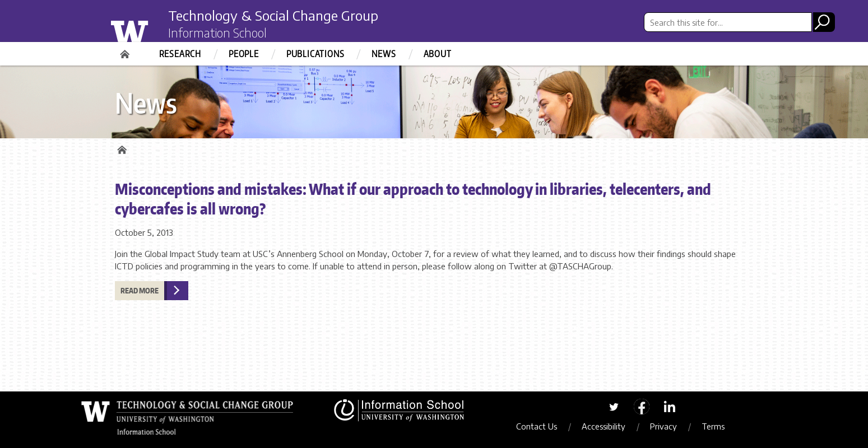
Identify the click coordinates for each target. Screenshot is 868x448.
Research (180, 54)
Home (126, 50)
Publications (315, 54)
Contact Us (537, 426)
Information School (217, 32)
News (384, 54)
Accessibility (604, 426)
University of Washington (152, 30)
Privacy (663, 426)
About (438, 54)
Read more (140, 291)
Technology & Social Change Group (273, 15)
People (244, 54)
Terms (713, 426)
